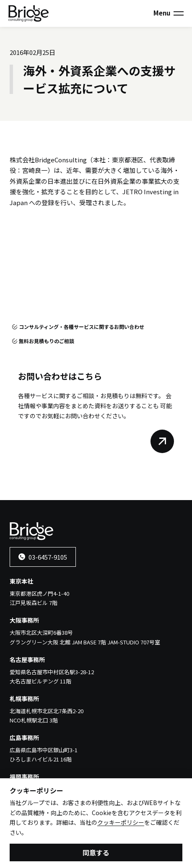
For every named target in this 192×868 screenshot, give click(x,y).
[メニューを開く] (179, 13)
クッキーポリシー (121, 824)
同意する (96, 854)
